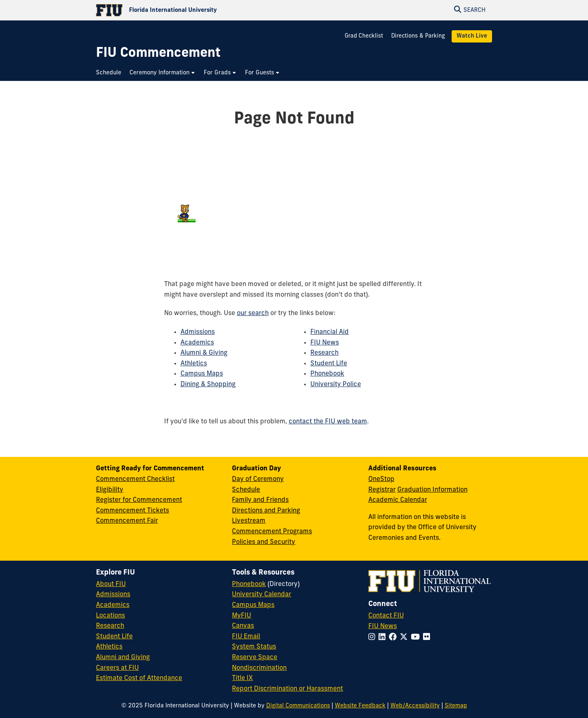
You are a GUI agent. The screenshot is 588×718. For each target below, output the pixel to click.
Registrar (382, 490)
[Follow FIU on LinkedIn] (384, 638)
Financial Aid (330, 332)
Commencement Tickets (133, 511)
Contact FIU (386, 616)
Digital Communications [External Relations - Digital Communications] (298, 706)
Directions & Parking (418, 36)
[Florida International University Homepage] (195, 10)
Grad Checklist (365, 36)
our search (253, 313)
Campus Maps (202, 374)
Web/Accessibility (415, 706)
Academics (197, 343)
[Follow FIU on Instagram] (373, 638)
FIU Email (246, 637)
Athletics (194, 364)
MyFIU (242, 616)
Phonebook (327, 374)
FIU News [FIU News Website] (383, 626)
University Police (336, 385)
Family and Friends (260, 500)
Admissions (198, 332)
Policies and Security (264, 542)
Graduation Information (432, 490)
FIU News (325, 343)
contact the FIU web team (328, 422)
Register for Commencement (139, 500)
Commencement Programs (272, 532)
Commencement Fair (127, 521)
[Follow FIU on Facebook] (394, 638)
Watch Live (472, 36)
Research (324, 353)
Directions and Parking (266, 511)
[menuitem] (111, 73)
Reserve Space (255, 658)
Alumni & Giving (204, 353)
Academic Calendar (398, 500)
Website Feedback (360, 706)
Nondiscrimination (259, 668)
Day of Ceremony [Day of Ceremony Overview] (258, 479)
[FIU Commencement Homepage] (158, 54)
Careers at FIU (117, 668)
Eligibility (110, 490)
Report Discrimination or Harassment (287, 689)
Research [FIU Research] (110, 626)
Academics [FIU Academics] (113, 605)
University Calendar (262, 595)
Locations (110, 616)
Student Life (329, 364)
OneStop (381, 479)
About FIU (111, 584)
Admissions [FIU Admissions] (113, 595)
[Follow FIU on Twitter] (405, 638)
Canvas (243, 626)
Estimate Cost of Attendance (139, 678)
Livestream (249, 521)
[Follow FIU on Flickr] (428, 638)
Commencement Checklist (135, 479)
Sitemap (456, 706)
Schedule (246, 490)
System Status (254, 647)
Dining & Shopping (208, 385)
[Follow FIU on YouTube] (417, 638)
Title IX (242, 678)
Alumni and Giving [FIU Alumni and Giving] (123, 658)
